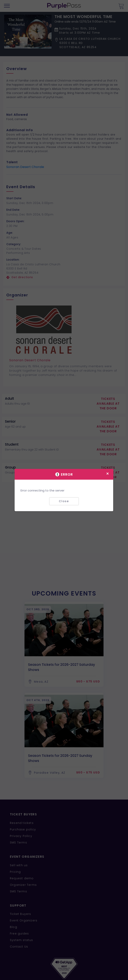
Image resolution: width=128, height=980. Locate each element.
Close (64, 501)
